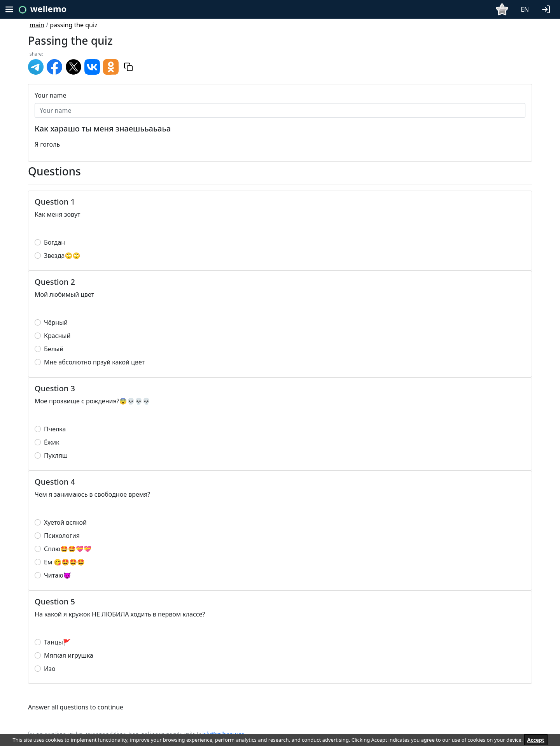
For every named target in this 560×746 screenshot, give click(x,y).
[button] (548, 9)
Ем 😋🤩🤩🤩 (64, 562)
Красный (57, 336)
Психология (62, 536)
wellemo (48, 9)
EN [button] (525, 9)
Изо (50, 669)
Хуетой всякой (65, 522)
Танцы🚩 (57, 642)
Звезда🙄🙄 (62, 256)
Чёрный (56, 322)
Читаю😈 (58, 575)
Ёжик (52, 442)
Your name (50, 95)
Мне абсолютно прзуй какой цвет (94, 362)
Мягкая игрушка (69, 655)
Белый (54, 349)
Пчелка (55, 429)
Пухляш (56, 455)
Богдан (54, 242)
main (37, 25)
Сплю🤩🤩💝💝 (68, 549)
